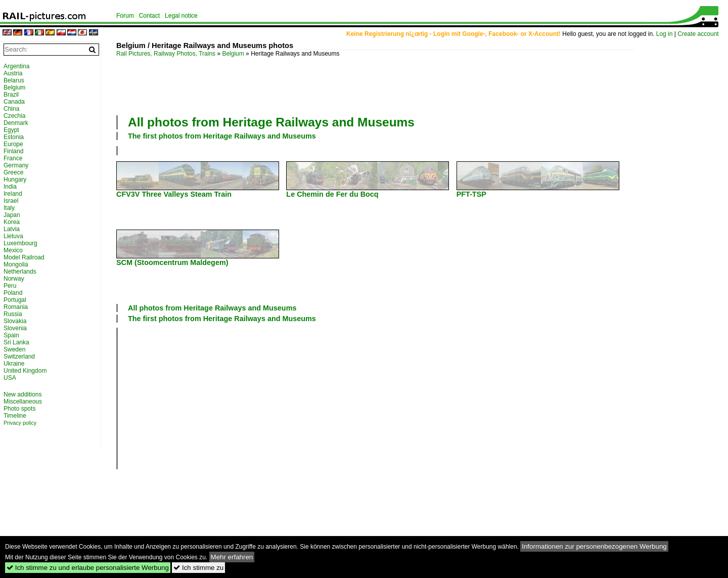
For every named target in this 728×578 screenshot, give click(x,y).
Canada (14, 102)
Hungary (15, 180)
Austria (13, 73)
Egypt (11, 130)
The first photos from (222, 136)
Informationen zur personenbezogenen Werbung (594, 546)
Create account (698, 34)
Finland (13, 151)
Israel (11, 201)
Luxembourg (20, 243)
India (10, 187)
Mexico (13, 250)
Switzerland (19, 357)
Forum (125, 16)
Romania (16, 307)
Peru (10, 286)
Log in (665, 34)
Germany (16, 165)
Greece (13, 172)
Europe (13, 144)
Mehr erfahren (232, 557)
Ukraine (14, 364)
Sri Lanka (16, 342)
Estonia (14, 137)
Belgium (233, 54)
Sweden (14, 349)
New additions (22, 394)
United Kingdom (25, 371)
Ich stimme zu (198, 568)
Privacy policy (20, 423)
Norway (14, 279)
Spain (11, 335)
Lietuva (13, 236)
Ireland (13, 194)
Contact (149, 16)
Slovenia (15, 328)
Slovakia (15, 321)
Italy (9, 208)
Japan (12, 215)
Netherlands (20, 272)
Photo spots (19, 409)
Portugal (15, 300)
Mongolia (16, 264)
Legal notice (181, 16)
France (13, 158)
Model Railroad (24, 257)
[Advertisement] (375, 85)
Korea (12, 222)
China (11, 109)
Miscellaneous (23, 402)
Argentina (16, 66)
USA (10, 378)
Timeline (15, 416)
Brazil (11, 95)
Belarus (14, 80)
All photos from (271, 122)
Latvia (12, 229)
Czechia (14, 116)
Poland (13, 293)
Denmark (16, 123)
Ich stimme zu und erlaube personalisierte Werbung (88, 568)
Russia (13, 314)
